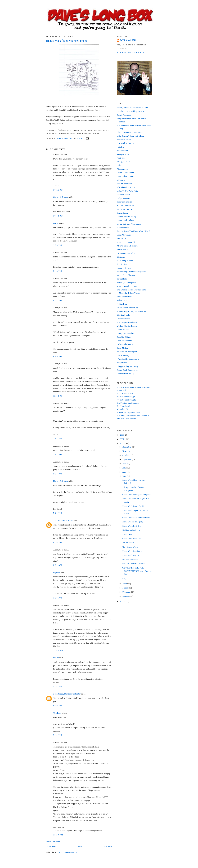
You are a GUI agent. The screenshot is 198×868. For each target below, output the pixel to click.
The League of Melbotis (127, 322)
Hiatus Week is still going (133, 522)
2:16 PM (58, 271)
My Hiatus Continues (131, 530)
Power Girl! (122, 390)
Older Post (107, 846)
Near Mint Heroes (124, 209)
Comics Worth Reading (126, 216)
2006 (122, 443)
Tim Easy (57, 713)
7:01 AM (58, 439)
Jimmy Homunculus (125, 333)
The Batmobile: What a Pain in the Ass (133, 415)
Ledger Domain (123, 198)
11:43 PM (58, 650)
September (127, 459)
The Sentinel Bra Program (128, 403)
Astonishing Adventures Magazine (131, 272)
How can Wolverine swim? (133, 564)
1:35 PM (58, 245)
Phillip (56, 658)
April (125, 584)
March (125, 588)
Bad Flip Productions (126, 205)
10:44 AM (58, 216)
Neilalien (121, 147)
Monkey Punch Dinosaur (127, 286)
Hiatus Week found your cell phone (137, 494)
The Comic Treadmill (126, 242)
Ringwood (121, 158)
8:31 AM (58, 565)
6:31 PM (58, 300)
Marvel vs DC (123, 409)
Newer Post (51, 846)
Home (79, 846)
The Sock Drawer (124, 297)
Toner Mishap (122, 348)
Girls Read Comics (125, 344)
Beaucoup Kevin (124, 140)
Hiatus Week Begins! (131, 555)
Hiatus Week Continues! (132, 551)
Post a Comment (53, 842)
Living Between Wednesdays (129, 224)
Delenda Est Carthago (126, 374)
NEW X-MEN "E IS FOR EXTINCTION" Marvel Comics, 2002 (137, 571)
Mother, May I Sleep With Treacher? (132, 311)
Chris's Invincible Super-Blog (129, 132)
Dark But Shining (124, 337)
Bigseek (57, 572)
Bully (119, 165)
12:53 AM (58, 396)
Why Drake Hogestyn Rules (128, 412)
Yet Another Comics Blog (127, 308)
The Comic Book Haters (63, 520)
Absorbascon (122, 169)
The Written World (125, 184)
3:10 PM (58, 735)
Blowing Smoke (123, 315)
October (126, 455)
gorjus (56, 223)
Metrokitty (121, 180)
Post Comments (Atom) (67, 852)
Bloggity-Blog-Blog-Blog (127, 366)
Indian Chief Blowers (126, 275)
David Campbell (128, 40)
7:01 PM (58, 513)
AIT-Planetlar (122, 249)
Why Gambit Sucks (130, 559)
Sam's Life (121, 239)
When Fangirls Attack (126, 187)
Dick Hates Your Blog (126, 253)
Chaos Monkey (123, 355)
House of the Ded (124, 268)
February (126, 592)
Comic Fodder (123, 330)
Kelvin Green (122, 300)
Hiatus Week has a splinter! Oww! (136, 518)
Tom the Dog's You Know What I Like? (133, 231)
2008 (122, 435)
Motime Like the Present (127, 326)
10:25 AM (58, 190)
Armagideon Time (124, 162)
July (124, 468)
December (127, 447)
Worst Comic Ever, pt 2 (126, 400)
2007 (122, 439)
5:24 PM (58, 474)
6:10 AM (58, 706)
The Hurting (122, 264)
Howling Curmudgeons (126, 282)
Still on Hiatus (128, 543)
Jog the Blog (122, 304)
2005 (122, 601)
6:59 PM (58, 356)
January (126, 596)
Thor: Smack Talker (125, 393)
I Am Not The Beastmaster (128, 359)
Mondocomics (123, 228)
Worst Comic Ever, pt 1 (126, 397)
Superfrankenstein (124, 202)
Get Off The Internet (125, 172)
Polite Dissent (123, 151)
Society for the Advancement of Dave (132, 108)
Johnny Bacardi (123, 195)
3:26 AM (58, 687)
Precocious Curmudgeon (127, 352)
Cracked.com (122, 213)
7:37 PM (58, 598)
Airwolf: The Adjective (126, 419)
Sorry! (124, 578)
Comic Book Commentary (128, 370)
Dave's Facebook (124, 115)
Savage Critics (123, 154)
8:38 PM (58, 542)
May (125, 476)
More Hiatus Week (130, 547)
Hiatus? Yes (127, 534)
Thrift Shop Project (125, 260)
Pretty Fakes (122, 363)
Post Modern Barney (125, 143)
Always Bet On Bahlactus (128, 246)
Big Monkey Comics (125, 176)
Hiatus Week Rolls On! (131, 526)
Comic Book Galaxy (125, 220)
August (126, 464)
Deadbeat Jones (123, 319)
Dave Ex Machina (124, 341)
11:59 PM (58, 835)
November (127, 451)
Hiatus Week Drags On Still (133, 506)
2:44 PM (58, 455)
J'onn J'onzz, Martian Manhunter (67, 694)
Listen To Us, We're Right (128, 191)
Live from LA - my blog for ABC (131, 111)
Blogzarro (121, 257)
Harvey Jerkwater (61, 197)
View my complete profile (131, 53)
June (125, 472)
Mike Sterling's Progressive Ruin (130, 136)
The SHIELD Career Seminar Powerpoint (134, 387)
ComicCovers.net (124, 235)
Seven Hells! (122, 279)
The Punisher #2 (124, 406)
